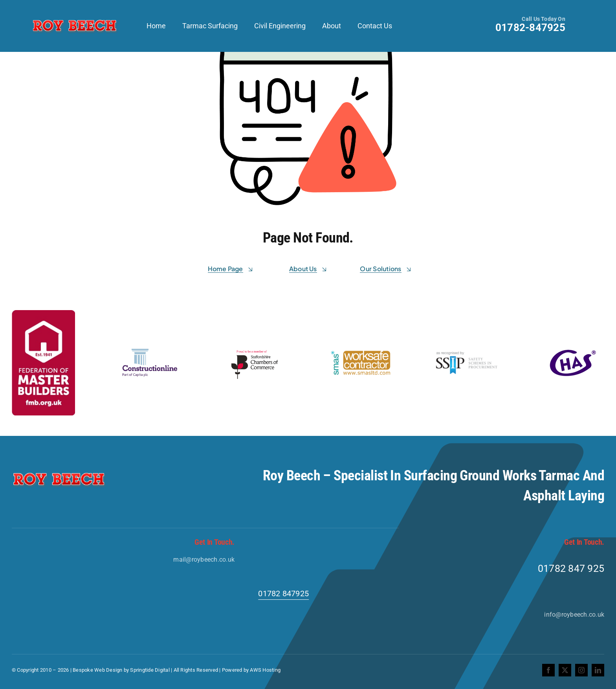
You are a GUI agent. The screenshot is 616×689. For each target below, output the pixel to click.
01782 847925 (283, 593)
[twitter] (565, 670)
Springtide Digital (150, 670)
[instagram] (581, 670)
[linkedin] (598, 670)
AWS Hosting (265, 670)
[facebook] (548, 670)
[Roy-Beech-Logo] (75, 20)
